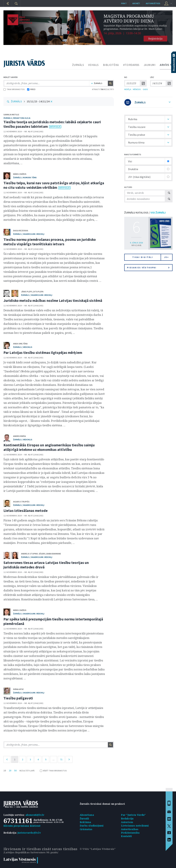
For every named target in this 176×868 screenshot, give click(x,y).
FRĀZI (31, 89)
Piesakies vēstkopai (148, 268)
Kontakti (126, 836)
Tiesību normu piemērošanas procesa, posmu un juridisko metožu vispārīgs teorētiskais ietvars (50, 242)
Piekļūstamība (130, 833)
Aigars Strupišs (21, 502)
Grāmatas (86, 829)
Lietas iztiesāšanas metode (26, 511)
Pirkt (124, 3)
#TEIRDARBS (131, 65)
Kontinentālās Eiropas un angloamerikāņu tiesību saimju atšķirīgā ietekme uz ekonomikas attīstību (49, 447)
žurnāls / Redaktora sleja (17, 118)
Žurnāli (84, 818)
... (53, 759)
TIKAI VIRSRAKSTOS (14, 89)
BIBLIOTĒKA (111, 65)
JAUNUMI (150, 65)
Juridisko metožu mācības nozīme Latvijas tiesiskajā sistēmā (53, 301)
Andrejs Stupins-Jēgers (33, 554)
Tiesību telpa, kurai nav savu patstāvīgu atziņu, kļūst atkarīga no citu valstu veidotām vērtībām (54, 185)
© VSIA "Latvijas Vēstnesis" (98, 849)
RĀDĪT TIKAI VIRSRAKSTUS (53, 771)
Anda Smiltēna (20, 344)
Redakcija (127, 818)
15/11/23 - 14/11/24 (38, 101)
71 (61, 759)
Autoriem (127, 822)
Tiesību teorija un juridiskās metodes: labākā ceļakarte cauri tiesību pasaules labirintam (52, 124)
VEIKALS (93, 65)
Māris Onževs (20, 174)
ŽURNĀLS (78, 65)
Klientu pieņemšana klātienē (22, 826)
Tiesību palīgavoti (18, 698)
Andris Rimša (19, 436)
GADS (145, 89)
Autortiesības (130, 829)
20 (10, 770)
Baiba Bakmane (54, 554)
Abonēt (136, 3)
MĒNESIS (137, 89)
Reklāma (85, 822)
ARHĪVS (164, 65)
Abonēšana (87, 815)
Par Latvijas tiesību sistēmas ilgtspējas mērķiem (43, 353)
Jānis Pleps (27, 292)
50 (15, 770)
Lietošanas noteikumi (135, 826)
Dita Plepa (38, 292)
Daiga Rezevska (21, 231)
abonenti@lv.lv (35, 815)
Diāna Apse (18, 689)
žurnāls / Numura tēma (25, 177)
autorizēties (153, 3)
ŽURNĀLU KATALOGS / (145, 212)
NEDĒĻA (128, 89)
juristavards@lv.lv (29, 833)
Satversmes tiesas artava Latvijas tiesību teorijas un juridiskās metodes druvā (46, 565)
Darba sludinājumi (92, 826)
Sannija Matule (11, 115)
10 (5, 770)
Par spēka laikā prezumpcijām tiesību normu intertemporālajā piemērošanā (53, 621)
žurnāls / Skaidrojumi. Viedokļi (29, 234)
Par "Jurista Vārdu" (133, 815)
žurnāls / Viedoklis (23, 347)
